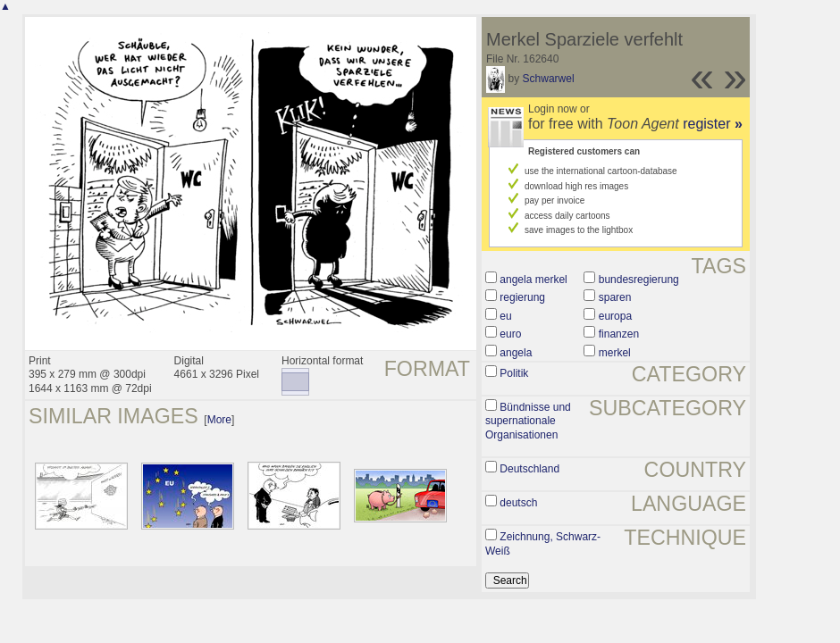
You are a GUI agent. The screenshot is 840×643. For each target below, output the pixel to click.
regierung (522, 297)
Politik (514, 373)
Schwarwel (549, 79)
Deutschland (529, 469)
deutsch (518, 503)
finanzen (619, 334)
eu (505, 316)
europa (615, 316)
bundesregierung (639, 280)
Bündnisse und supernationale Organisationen (528, 421)
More (219, 420)
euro (510, 334)
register (713, 124)
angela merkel (533, 280)
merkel (615, 353)
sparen (615, 297)
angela (516, 353)
